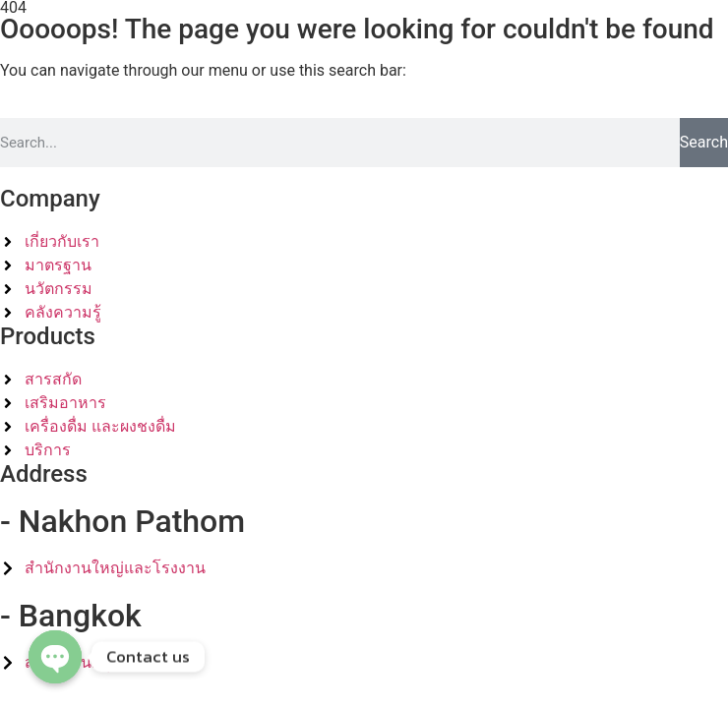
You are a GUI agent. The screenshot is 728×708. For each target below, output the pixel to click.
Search (704, 142)
